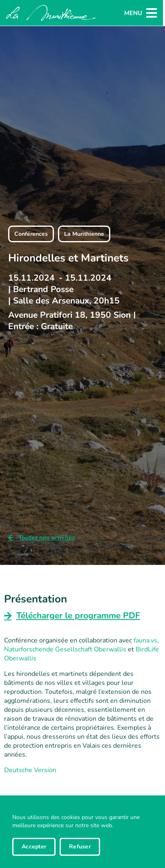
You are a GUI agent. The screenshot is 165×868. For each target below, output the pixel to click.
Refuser (80, 847)
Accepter (34, 847)
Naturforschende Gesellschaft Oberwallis (65, 649)
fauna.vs (145, 640)
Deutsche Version (30, 770)
